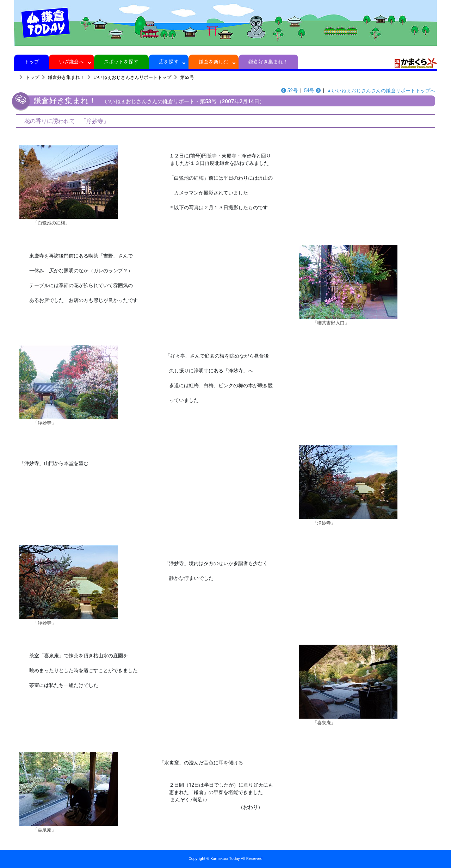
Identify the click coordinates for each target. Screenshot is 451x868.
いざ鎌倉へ (72, 62)
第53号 (187, 77)
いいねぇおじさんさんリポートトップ (132, 77)
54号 (312, 91)
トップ (32, 62)
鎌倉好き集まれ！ (268, 62)
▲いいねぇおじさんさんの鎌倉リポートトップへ (381, 91)
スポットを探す (121, 62)
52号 (289, 91)
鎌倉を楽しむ (214, 62)
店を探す (169, 62)
